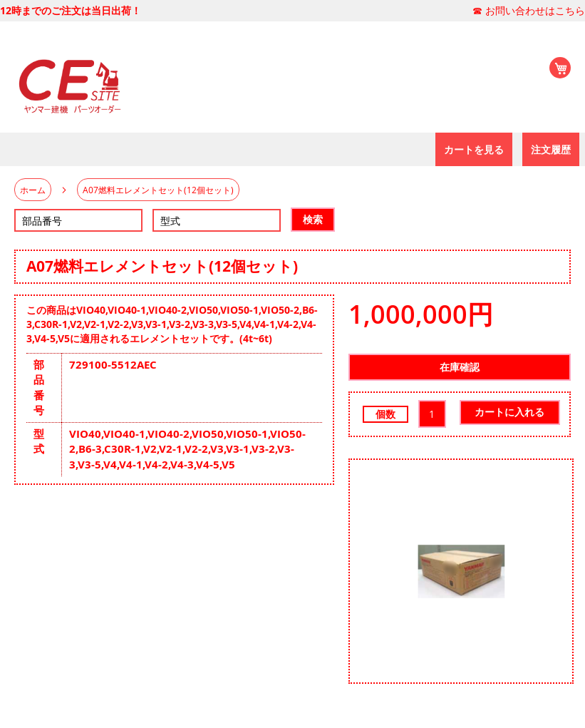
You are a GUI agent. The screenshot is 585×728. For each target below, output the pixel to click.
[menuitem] (474, 149)
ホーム (33, 190)
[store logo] (68, 83)
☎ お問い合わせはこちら (529, 10)
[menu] (6, 149)
